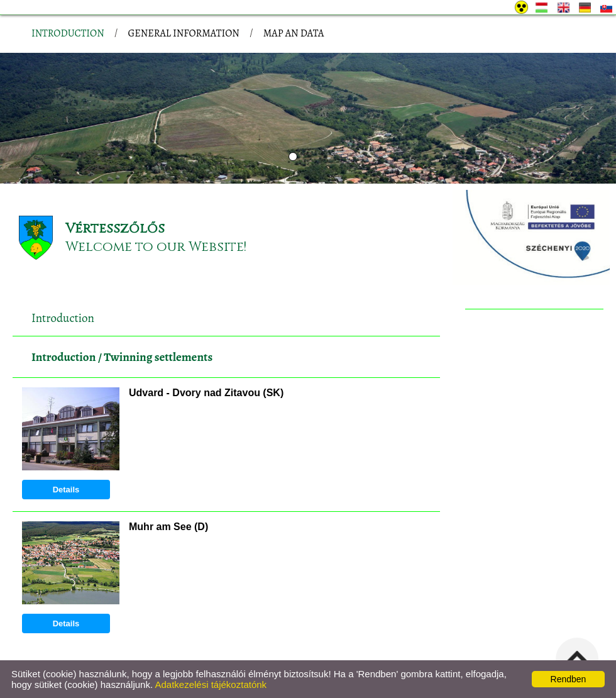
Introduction (63, 357)
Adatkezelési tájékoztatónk (211, 684)
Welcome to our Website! (156, 247)
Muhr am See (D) (168, 527)
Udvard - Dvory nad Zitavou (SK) (206, 393)
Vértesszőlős (115, 229)
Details (66, 490)
